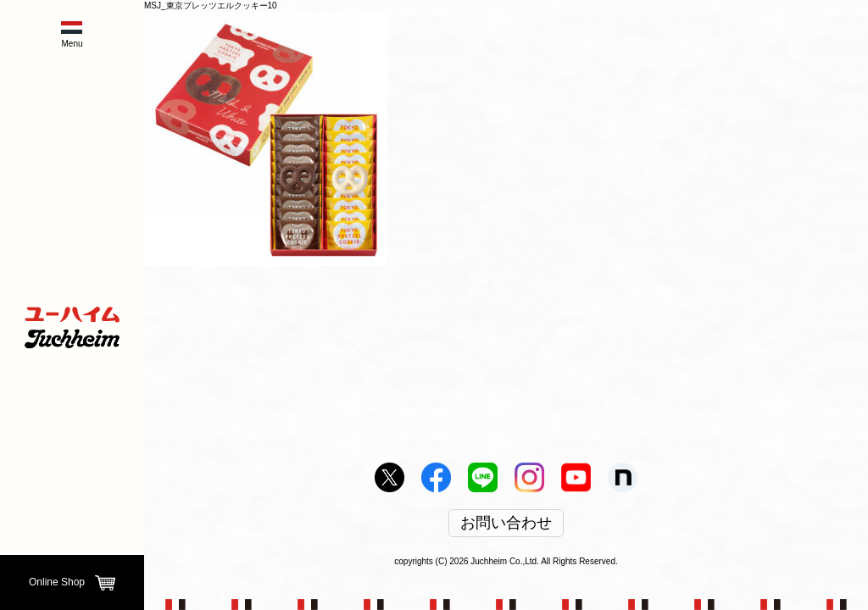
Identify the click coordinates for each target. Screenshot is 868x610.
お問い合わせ (506, 524)
